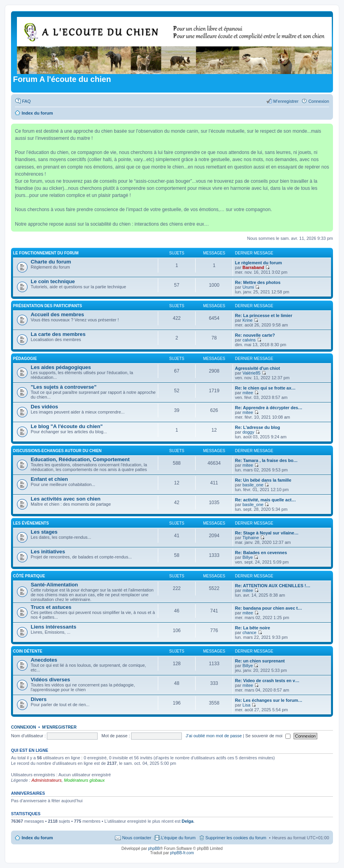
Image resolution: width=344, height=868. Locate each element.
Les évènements (31, 523)
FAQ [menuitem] (26, 101)
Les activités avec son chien (66, 499)
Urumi (248, 287)
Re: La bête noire (252, 628)
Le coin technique (53, 281)
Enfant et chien (49, 479)
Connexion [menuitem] (319, 101)
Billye (248, 557)
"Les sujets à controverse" (64, 387)
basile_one (253, 485)
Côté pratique (29, 576)
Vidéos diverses (50, 680)
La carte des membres (58, 334)
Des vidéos (44, 407)
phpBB (154, 849)
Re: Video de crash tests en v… (267, 681)
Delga (188, 821)
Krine (248, 320)
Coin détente (28, 651)
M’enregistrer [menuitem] (286, 101)
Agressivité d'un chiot (257, 368)
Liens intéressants (54, 627)
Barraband (253, 267)
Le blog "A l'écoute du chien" (67, 426)
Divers (39, 699)
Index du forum (37, 838)
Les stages (44, 532)
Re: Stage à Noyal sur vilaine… (267, 533)
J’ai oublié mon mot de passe (214, 736)
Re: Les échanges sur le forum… (269, 700)
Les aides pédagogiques (61, 367)
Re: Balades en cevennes (261, 553)
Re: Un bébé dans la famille (263, 480)
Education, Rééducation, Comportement (80, 459)
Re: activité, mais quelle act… (265, 500)
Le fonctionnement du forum (46, 253)
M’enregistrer (59, 727)
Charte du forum (51, 262)
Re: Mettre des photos (258, 282)
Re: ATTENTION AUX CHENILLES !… (273, 586)
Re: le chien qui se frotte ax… (265, 388)
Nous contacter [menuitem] (137, 838)
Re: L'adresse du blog (257, 427)
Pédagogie (25, 359)
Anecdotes (44, 660)
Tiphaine (251, 538)
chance (249, 632)
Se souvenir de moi (268, 736)
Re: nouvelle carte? (255, 335)
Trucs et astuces (51, 607)
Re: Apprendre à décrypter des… (269, 408)
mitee (248, 393)
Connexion (24, 727)
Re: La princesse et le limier (264, 315)
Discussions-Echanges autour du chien (57, 451)
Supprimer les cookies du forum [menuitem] (236, 838)
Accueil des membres (57, 314)
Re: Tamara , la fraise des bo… (266, 460)
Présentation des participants (47, 306)
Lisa (246, 705)
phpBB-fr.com (182, 853)
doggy (248, 432)
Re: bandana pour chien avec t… (269, 608)
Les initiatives (48, 552)
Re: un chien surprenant (260, 661)
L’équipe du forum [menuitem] (178, 838)
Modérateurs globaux (84, 780)
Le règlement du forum (258, 263)
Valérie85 (252, 373)
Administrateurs (46, 780)
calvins (249, 340)
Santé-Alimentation (54, 585)
